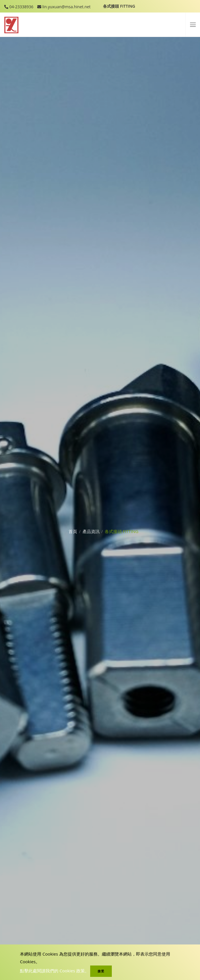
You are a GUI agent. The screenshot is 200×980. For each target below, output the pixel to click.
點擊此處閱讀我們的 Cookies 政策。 (54, 971)
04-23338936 (21, 7)
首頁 (73, 529)
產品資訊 (91, 529)
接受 (101, 971)
